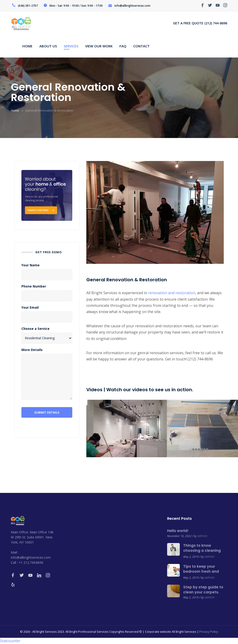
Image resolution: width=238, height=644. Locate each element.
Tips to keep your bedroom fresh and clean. (201, 571)
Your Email (30, 308)
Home (15, 110)
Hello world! (178, 531)
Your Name (30, 265)
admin (202, 536)
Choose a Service (35, 329)
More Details (32, 350)
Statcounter (10, 641)
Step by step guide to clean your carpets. (203, 590)
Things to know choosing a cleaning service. (202, 551)
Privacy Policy (209, 632)
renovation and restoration (171, 293)
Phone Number (34, 286)
